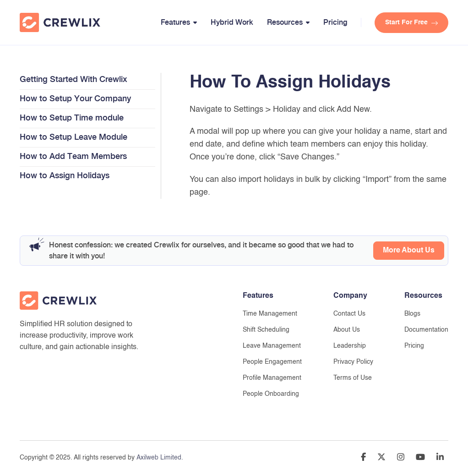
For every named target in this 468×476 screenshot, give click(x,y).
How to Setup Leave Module (73, 137)
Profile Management (272, 378)
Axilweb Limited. (160, 458)
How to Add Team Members (73, 156)
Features (175, 22)
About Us (347, 330)
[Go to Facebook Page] (363, 458)
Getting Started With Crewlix (73, 79)
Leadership (350, 346)
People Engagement (272, 362)
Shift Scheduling (266, 330)
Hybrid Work (232, 22)
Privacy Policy (353, 362)
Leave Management (272, 346)
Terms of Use (353, 378)
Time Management (270, 314)
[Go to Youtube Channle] (420, 458)
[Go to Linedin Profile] (440, 458)
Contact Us (349, 314)
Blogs (412, 314)
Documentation (426, 330)
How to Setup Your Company (75, 98)
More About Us (409, 251)
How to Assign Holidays (65, 175)
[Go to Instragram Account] (401, 458)
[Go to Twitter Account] (381, 458)
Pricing (335, 22)
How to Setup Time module (72, 118)
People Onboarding (271, 394)
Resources (285, 22)
